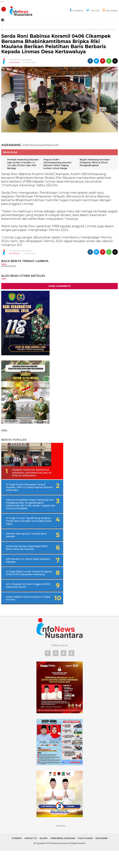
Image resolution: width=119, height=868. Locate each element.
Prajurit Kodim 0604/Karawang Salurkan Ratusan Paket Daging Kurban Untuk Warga (58, 164)
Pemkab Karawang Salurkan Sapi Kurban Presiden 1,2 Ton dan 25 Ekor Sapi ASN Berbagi (22, 164)
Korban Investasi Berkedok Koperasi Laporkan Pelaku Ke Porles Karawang (20, 474)
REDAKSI (61, 843)
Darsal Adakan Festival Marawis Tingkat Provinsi (20, 615)
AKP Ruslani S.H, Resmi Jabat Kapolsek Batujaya (20, 572)
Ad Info (43, 855)
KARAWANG (14, 62)
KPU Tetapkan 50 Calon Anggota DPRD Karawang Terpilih (20, 601)
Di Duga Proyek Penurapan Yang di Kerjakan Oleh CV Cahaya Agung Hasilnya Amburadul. (26, 490)
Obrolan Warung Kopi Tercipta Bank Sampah (19, 544)
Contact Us (31, 855)
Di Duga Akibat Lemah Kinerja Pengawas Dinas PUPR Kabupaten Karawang (22, 586)
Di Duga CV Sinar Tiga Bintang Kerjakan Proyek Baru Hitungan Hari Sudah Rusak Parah (24, 528)
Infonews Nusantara (59, 860)
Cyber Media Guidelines (63, 855)
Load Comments (59, 286)
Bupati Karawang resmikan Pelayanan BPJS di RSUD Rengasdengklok (96, 163)
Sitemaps (17, 855)
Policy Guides (85, 855)
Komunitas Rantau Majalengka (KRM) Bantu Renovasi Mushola (20, 558)
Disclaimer (101, 855)
